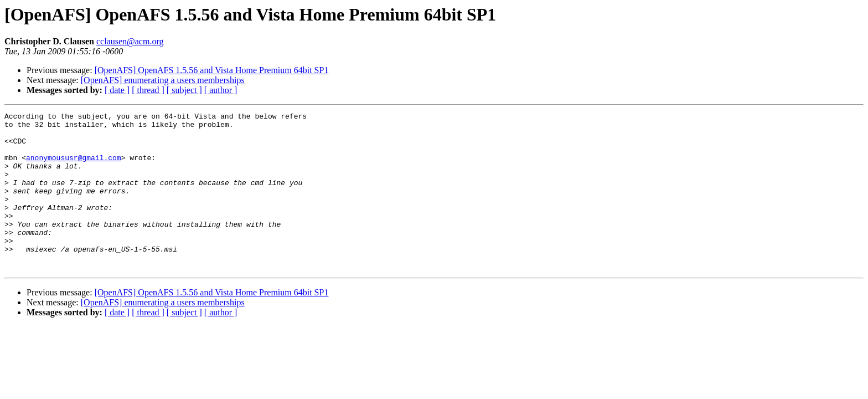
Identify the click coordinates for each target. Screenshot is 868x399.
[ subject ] (184, 90)
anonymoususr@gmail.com (74, 167)
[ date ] (117, 90)
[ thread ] (148, 90)
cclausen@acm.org (130, 41)
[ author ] (221, 90)
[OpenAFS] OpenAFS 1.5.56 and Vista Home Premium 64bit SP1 (212, 70)
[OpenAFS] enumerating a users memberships (163, 80)
